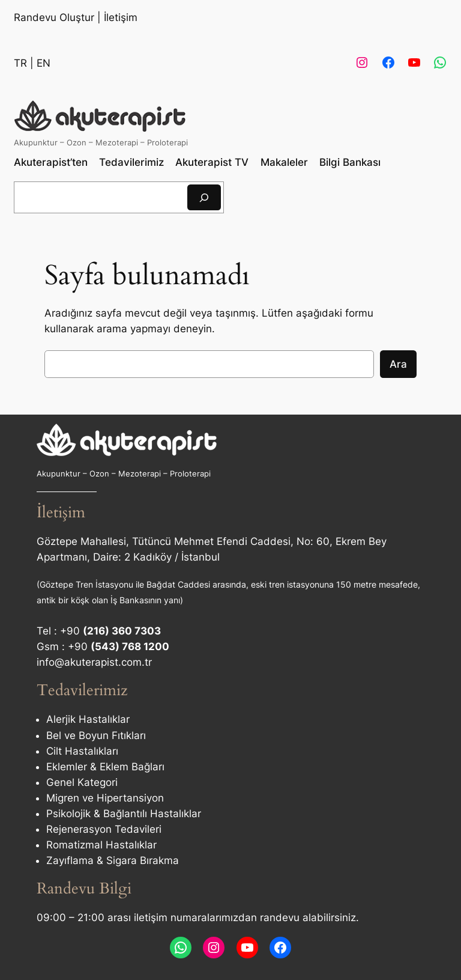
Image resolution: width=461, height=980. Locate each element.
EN (44, 63)
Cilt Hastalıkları (82, 751)
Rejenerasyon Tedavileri (104, 829)
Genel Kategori (82, 782)
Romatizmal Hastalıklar (101, 845)
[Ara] (204, 197)
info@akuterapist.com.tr (94, 662)
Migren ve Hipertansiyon (105, 798)
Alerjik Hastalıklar (88, 719)
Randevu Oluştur (54, 17)
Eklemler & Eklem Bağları (105, 767)
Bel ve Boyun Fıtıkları (96, 735)
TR (20, 63)
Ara (398, 364)
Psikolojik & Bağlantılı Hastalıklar (124, 814)
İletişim (121, 17)
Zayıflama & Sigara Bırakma (113, 860)
